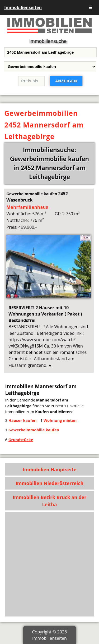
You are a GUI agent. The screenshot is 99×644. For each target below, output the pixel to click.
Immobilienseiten (23, 7)
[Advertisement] (49, 564)
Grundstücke (21, 440)
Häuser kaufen (23, 420)
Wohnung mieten (60, 420)
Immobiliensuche (48, 41)
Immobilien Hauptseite (50, 469)
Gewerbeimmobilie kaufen (34, 430)
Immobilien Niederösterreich (49, 483)
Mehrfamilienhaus (27, 207)
